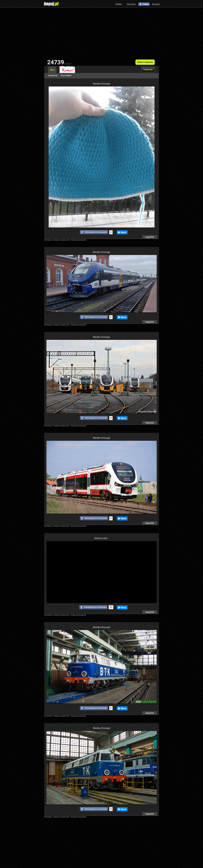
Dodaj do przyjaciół (78, 240)
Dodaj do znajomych (145, 62)
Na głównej (53, 75)
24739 (59, 62)
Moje (52, 70)
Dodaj (119, 4)
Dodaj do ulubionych (61, 240)
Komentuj (48, 240)
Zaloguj (131, 4)
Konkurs (67, 70)
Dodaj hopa (148, 70)
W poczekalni (66, 75)
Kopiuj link (150, 237)
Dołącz (156, 4)
